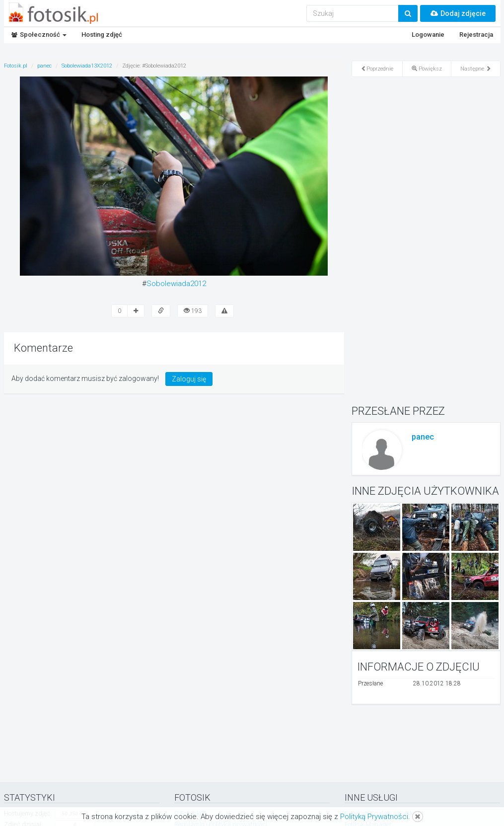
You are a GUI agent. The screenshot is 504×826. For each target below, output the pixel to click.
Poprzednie (377, 69)
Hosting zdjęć (102, 35)
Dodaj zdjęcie (458, 13)
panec (423, 437)
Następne (476, 69)
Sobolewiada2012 (176, 284)
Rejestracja (476, 35)
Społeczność (39, 35)
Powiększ (427, 69)
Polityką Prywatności (374, 817)
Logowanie (428, 35)
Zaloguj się (189, 379)
